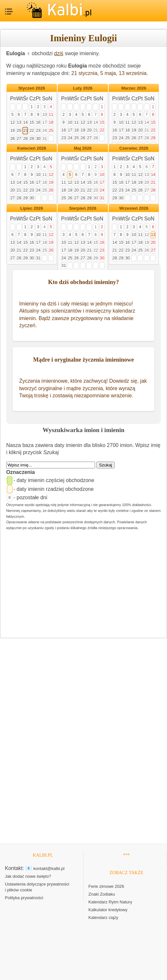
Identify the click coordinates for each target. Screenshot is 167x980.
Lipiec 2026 (32, 208)
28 (25, 139)
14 (25, 122)
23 (38, 130)
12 (13, 122)
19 (13, 130)
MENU (8, 10)
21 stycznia (84, 73)
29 (32, 139)
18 (51, 122)
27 (19, 139)
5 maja (108, 73)
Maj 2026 (83, 148)
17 (44, 122)
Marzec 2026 (134, 88)
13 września (133, 73)
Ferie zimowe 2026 (106, 886)
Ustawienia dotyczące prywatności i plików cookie (37, 887)
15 (32, 122)
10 (44, 115)
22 (32, 130)
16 (38, 122)
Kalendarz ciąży (104, 918)
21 (26, 130)
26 (13, 139)
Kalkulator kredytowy (108, 910)
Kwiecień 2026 (32, 148)
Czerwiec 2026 (134, 148)
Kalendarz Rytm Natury (110, 902)
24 (44, 130)
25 (51, 130)
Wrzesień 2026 (134, 208)
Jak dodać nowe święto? (28, 876)
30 (38, 139)
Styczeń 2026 (32, 88)
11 (51, 115)
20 (19, 130)
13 (19, 122)
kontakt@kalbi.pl (49, 868)
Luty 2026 (83, 88)
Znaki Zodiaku (102, 894)
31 (44, 139)
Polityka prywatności (24, 898)
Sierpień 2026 (83, 208)
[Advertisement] (83, 585)
